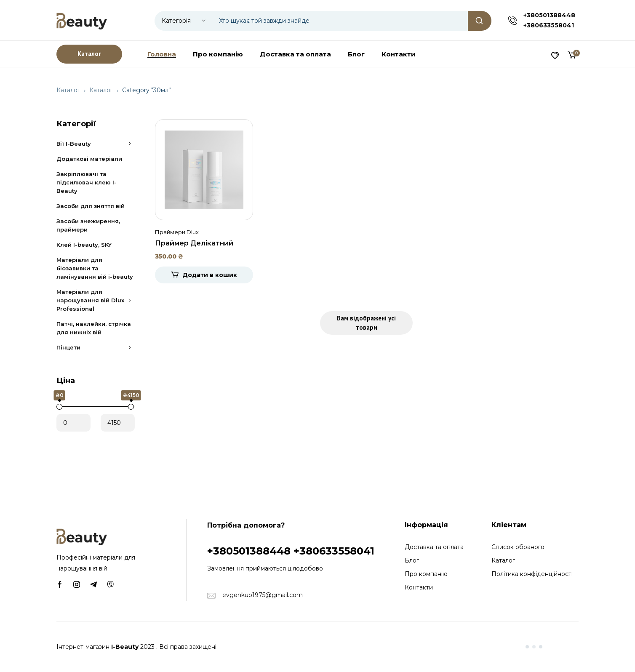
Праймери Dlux (177, 232)
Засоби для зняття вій (91, 206)
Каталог (68, 90)
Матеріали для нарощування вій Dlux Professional (96, 300)
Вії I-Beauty (96, 144)
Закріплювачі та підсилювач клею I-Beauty (87, 182)
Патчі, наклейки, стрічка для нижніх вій (94, 328)
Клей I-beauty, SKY (84, 245)
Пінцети (96, 347)
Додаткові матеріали (89, 159)
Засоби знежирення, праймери (88, 225)
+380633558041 (549, 25)
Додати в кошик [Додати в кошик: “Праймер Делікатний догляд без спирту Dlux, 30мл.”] (210, 275)
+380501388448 (549, 15)
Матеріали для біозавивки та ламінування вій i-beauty (95, 268)
